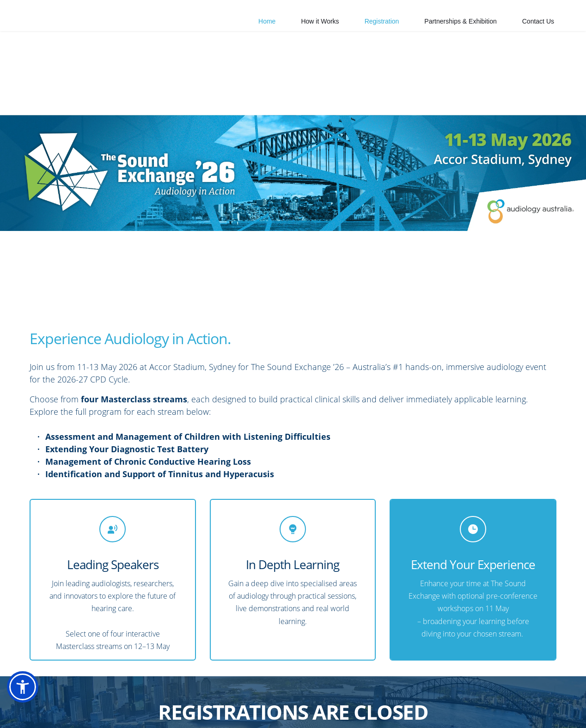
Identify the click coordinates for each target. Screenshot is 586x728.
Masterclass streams (89, 646)
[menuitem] (267, 21)
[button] (23, 687)
